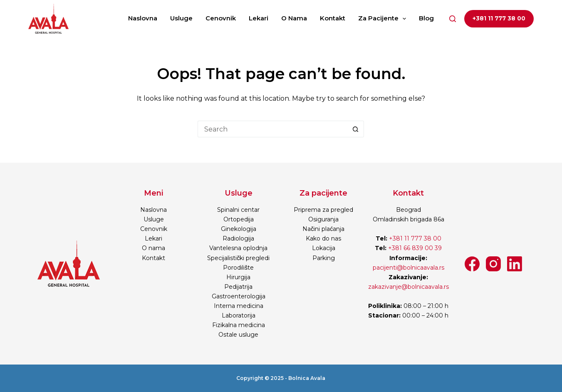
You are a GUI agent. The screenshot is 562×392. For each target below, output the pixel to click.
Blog (426, 18)
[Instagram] (493, 264)
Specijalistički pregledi (238, 258)
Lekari (259, 18)
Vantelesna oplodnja (238, 248)
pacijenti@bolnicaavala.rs (409, 268)
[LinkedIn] (515, 264)
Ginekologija (239, 229)
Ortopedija (239, 219)
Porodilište (238, 268)
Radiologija (238, 238)
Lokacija (324, 248)
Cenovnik (221, 18)
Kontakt (333, 18)
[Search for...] (272, 129)
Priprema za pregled (323, 210)
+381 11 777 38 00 (499, 18)
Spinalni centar (238, 210)
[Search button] (356, 129)
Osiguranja (323, 219)
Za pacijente (384, 19)
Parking (324, 258)
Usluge (181, 18)
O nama (294, 18)
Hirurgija (238, 277)
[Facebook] (472, 264)
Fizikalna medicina (239, 325)
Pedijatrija (238, 287)
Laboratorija (239, 315)
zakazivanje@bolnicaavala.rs (409, 287)
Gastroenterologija (239, 296)
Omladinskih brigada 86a (409, 219)
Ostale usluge (238, 335)
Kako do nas (323, 238)
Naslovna (143, 18)
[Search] (453, 19)
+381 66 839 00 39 (414, 248)
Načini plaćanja (323, 229)
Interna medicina (239, 306)
